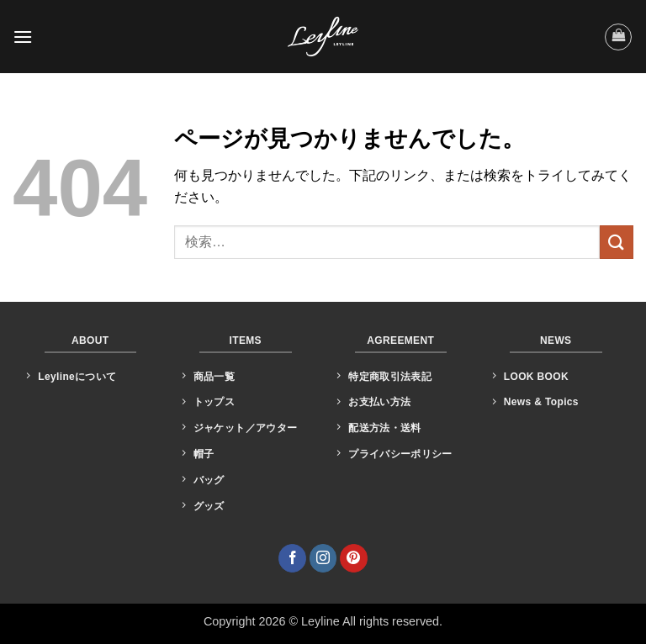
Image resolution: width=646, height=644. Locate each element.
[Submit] (617, 242)
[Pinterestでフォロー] (354, 558)
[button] (23, 37)
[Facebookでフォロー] (292, 558)
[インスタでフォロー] (323, 558)
